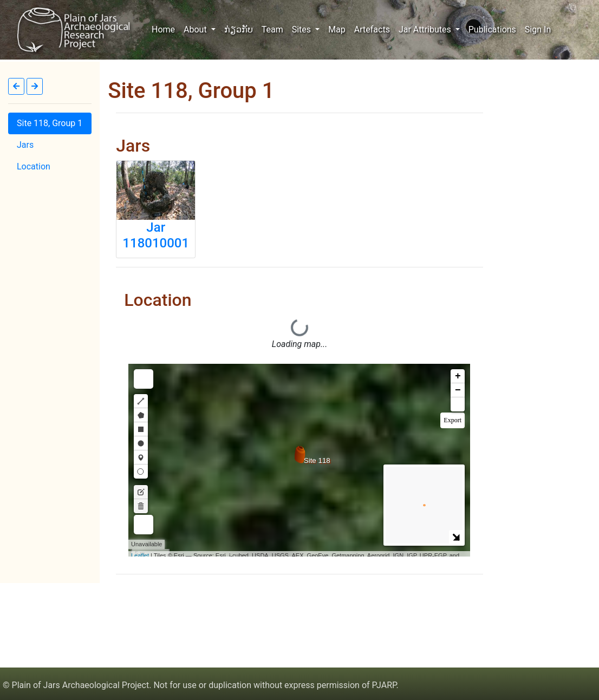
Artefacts (372, 30)
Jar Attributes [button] (426, 30)
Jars (25, 145)
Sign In (538, 30)
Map (337, 30)
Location (34, 166)
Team (272, 30)
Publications (492, 30)
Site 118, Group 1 (50, 123)
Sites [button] (302, 30)
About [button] (196, 30)
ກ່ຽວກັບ (239, 30)
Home (165, 29)
